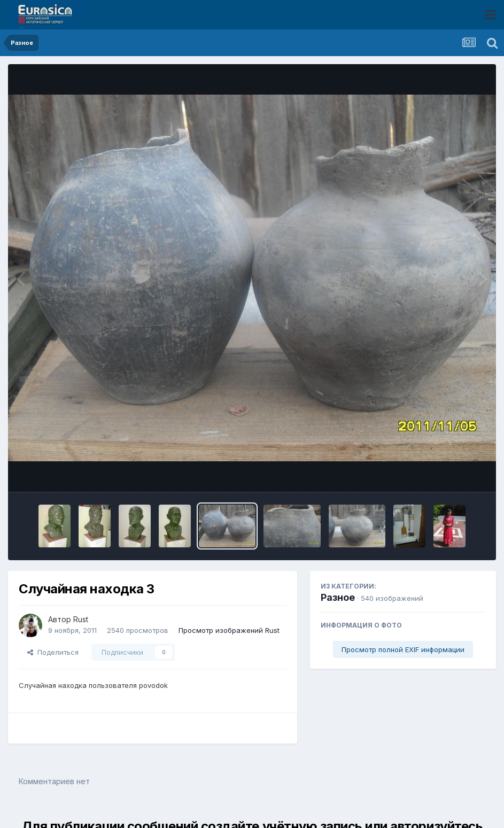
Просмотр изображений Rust (229, 630)
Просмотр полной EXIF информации (403, 649)
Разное (338, 597)
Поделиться (53, 652)
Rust (81, 619)
